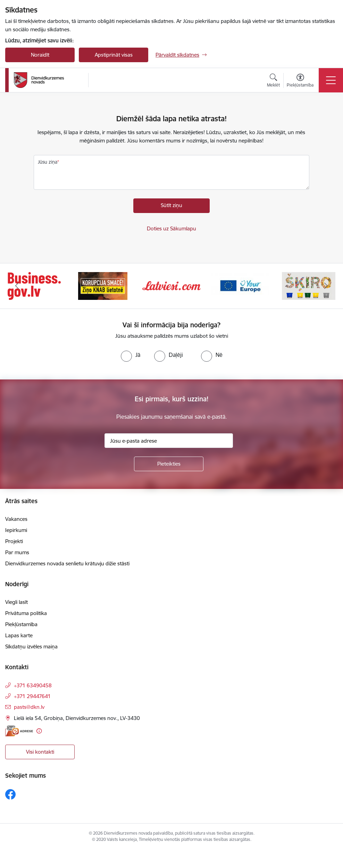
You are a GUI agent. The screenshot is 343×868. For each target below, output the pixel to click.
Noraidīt (40, 55)
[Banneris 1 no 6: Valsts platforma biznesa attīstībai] (34, 285)
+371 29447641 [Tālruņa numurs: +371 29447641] (32, 696)
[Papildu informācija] (39, 731)
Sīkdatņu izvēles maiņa (31, 646)
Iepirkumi (16, 530)
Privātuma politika (26, 613)
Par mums (17, 552)
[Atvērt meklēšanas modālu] (273, 81)
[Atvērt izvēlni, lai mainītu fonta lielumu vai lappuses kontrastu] (300, 81)
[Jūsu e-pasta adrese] (169, 441)
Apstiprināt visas (114, 55)
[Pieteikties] (169, 464)
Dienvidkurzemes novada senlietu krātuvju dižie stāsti (67, 563)
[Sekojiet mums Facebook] (10, 794)
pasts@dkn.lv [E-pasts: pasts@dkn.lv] (29, 707)
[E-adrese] (19, 731)
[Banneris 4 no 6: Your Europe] (240, 285)
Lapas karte (19, 635)
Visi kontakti (40, 752)
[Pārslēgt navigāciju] (331, 80)
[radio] (131, 355)
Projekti (14, 541)
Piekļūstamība (21, 624)
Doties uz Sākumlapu (171, 228)
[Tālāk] (326, 286)
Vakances (16, 519)
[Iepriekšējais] (17, 286)
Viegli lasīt (16, 602)
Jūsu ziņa (48, 162)
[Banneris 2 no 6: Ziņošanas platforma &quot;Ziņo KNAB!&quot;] (103, 285)
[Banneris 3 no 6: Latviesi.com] (171, 285)
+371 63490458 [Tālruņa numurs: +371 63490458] (33, 685)
